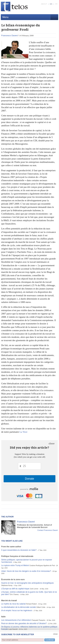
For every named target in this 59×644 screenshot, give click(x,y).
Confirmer (50, 640)
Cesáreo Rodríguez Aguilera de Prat (42, 566)
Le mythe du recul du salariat (13, 604)
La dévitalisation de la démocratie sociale (19, 607)
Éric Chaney (14, 594)
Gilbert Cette (41, 607)
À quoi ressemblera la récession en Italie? (19, 550)
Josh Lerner (34, 589)
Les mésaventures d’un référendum (16, 620)
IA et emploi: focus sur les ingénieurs (17, 610)
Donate (29, 479)
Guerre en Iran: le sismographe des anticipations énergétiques (28, 583)
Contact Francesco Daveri (48, 530)
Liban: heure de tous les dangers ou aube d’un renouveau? (26, 571)
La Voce (24, 432)
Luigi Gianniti (13, 629)
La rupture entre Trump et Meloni (15, 565)
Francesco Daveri (9, 35)
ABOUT (44, 4)
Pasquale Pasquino (38, 620)
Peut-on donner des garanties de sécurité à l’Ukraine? (24, 623)
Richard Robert (31, 604)
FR (56, 4)
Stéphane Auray (7, 585)
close (52, 444)
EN (51, 4)
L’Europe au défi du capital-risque (15, 589)
